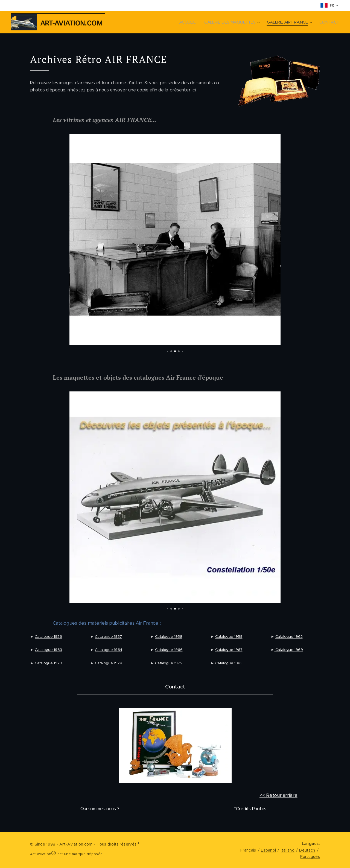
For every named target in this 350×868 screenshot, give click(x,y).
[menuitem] (185, 22)
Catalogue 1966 (169, 650)
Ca (277, 650)
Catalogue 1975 (168, 663)
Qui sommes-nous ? (100, 809)
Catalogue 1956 (48, 637)
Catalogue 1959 (229, 637)
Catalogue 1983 (229, 663)
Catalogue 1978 (108, 663)
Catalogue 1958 (169, 637)
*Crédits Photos (250, 809)
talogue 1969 (291, 650)
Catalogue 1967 (229, 650)
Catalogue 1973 (48, 663)
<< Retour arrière (278, 795)
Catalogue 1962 (289, 637)
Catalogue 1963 (48, 650)
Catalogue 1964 (108, 650)
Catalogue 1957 (108, 637)
